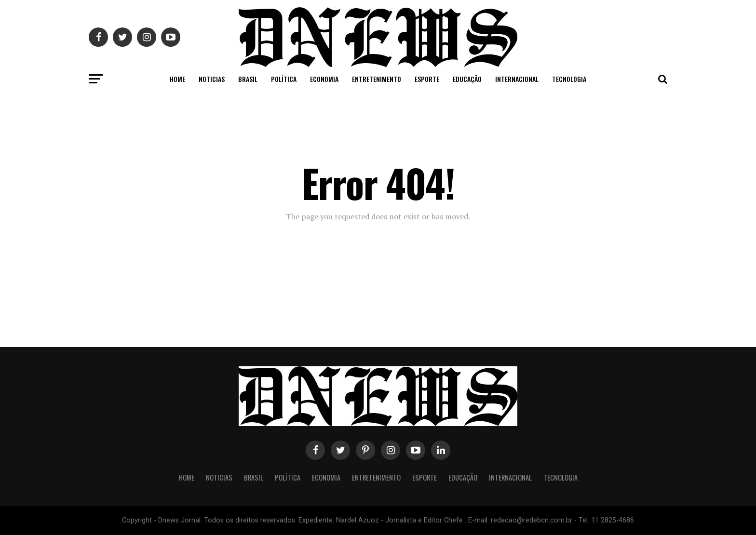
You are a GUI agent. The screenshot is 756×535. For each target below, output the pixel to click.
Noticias (212, 79)
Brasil (248, 79)
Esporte (427, 79)
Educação (467, 79)
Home (177, 79)
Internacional (517, 79)
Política (284, 79)
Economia (324, 79)
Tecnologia (569, 79)
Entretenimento (377, 79)
